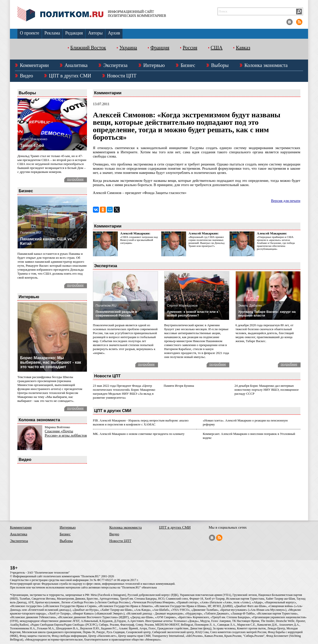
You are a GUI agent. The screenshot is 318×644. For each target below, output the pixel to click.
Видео (26, 76)
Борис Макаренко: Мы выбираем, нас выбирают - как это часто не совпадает (51, 362)
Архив (114, 33)
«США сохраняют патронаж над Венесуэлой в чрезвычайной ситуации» (139, 240)
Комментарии (34, 65)
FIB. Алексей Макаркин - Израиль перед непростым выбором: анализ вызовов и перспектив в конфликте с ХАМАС (141, 422)
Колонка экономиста (266, 65)
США (217, 48)
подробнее (75, 179)
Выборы (220, 65)
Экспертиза (115, 65)
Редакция (74, 33)
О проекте (30, 33)
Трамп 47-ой (32, 145)
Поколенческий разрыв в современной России (116, 314)
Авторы (95, 33)
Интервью (154, 65)
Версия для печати (286, 201)
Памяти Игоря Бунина (179, 386)
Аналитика (76, 65)
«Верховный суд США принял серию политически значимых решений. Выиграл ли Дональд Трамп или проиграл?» (207, 241)
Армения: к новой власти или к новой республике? (193, 314)
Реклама (52, 33)
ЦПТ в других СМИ (70, 76)
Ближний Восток (88, 48)
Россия (190, 48)
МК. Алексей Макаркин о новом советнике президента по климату (139, 434)
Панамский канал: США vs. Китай (47, 241)
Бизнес (188, 65)
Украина (128, 48)
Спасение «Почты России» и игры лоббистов (66, 433)
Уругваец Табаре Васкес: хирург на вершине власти (267, 314)
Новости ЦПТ (122, 76)
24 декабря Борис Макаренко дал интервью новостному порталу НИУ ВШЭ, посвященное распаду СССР (267, 390)
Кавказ (243, 48)
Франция (160, 48)
